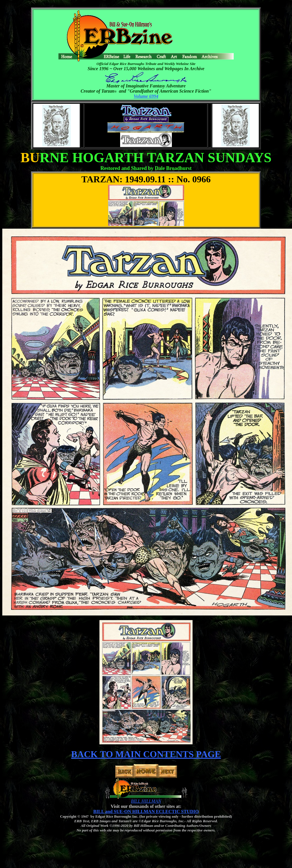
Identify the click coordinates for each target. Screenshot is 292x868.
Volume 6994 (146, 96)
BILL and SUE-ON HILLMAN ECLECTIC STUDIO (146, 811)
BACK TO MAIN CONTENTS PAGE (146, 754)
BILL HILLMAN (146, 801)
